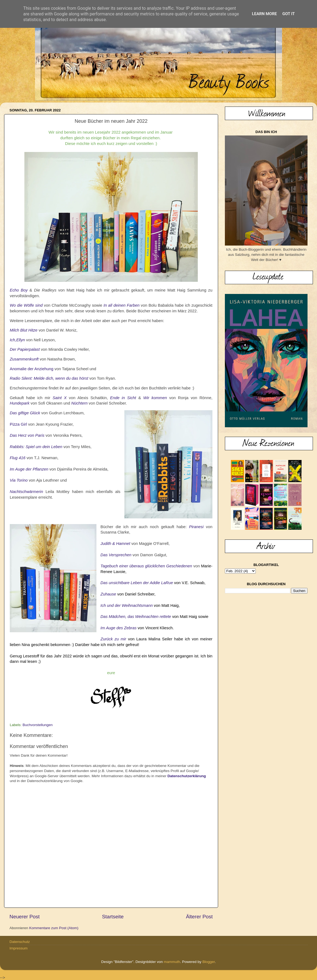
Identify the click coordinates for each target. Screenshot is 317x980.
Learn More (264, 14)
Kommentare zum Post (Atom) (54, 928)
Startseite (113, 917)
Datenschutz (20, 942)
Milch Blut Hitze (24, 330)
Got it (289, 14)
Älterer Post (199, 917)
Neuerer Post (25, 917)
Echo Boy (19, 290)
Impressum (19, 948)
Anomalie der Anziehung (32, 369)
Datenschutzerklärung (187, 776)
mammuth (172, 962)
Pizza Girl (18, 424)
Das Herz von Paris (27, 435)
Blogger (209, 962)
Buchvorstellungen (38, 725)
